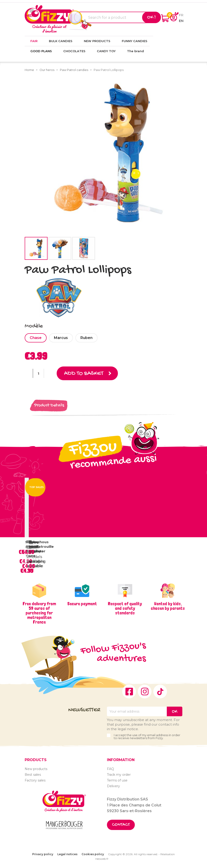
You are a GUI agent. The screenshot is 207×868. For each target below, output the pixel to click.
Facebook (129, 692)
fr (181, 15)
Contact (121, 825)
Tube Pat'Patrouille (41, 544)
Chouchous (38, 542)
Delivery (113, 786)
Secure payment (82, 604)
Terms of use (117, 780)
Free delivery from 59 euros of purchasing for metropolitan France (39, 613)
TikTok (160, 692)
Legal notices (67, 854)
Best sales (33, 775)
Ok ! (151, 17)
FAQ (110, 769)
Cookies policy (93, 854)
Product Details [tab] (49, 406)
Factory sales (35, 780)
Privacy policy (43, 854)
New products (36, 769)
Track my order (119, 775)
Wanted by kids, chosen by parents (168, 606)
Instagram (145, 692)
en (181, 21)
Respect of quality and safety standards (125, 608)
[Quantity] (38, 373)
